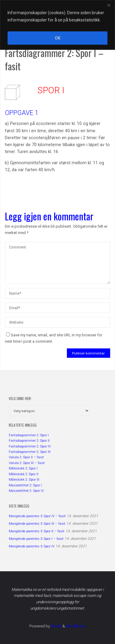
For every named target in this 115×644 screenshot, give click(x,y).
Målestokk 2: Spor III (24, 479)
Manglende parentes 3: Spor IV (32, 546)
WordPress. (76, 626)
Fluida (56, 626)
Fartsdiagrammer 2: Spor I (29, 435)
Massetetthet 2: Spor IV (26, 491)
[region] (57, 25)
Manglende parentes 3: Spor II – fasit (37, 531)
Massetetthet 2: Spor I (25, 485)
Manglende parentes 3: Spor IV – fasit (37, 516)
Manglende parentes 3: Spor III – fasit (37, 524)
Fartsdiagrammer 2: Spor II (29, 441)
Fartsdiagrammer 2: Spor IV (30, 446)
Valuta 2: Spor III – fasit (27, 463)
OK (58, 38)
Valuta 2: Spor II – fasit (26, 457)
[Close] (109, 5)
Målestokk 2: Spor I (23, 468)
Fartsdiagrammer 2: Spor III (30, 452)
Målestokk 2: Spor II (24, 474)
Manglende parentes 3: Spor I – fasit (36, 539)
